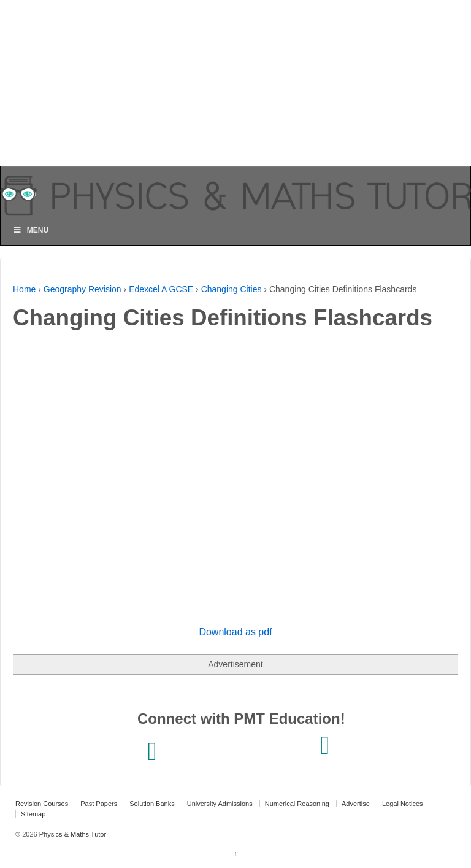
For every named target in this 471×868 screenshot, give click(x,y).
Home (24, 289)
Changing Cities (232, 289)
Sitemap (33, 814)
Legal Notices (403, 804)
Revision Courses (42, 804)
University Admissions (220, 804)
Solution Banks (152, 804)
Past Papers (99, 804)
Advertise (356, 804)
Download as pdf (235, 632)
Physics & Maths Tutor (72, 834)
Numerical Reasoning (297, 804)
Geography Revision (82, 289)
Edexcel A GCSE (161, 289)
